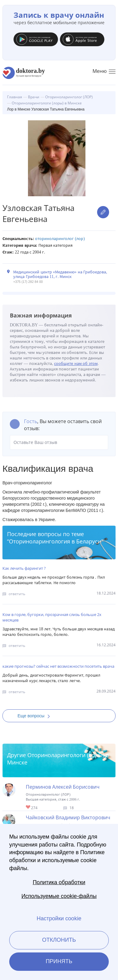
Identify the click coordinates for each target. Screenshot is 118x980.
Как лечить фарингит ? (24, 568)
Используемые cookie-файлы (59, 896)
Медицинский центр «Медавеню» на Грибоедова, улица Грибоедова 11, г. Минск (60, 274)
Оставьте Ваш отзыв (59, 442)
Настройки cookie (59, 918)
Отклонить (59, 940)
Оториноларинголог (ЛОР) (60, 239)
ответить (17, 594)
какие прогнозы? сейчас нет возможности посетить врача (58, 666)
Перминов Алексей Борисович (63, 787)
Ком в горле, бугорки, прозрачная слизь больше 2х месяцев (52, 617)
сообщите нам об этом (76, 364)
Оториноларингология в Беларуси (55, 541)
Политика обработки (59, 882)
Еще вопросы (36, 716)
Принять (59, 961)
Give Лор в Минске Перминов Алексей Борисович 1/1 (28, 807)
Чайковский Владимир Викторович (68, 817)
